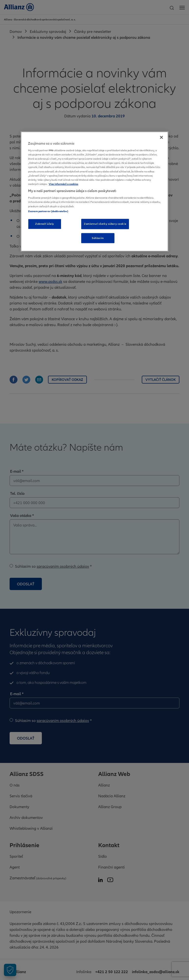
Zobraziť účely (45, 224)
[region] (94, 192)
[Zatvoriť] (161, 137)
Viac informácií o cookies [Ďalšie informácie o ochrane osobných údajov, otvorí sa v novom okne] (63, 184)
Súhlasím (98, 238)
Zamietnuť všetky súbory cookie (105, 224)
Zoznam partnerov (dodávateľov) (48, 211)
